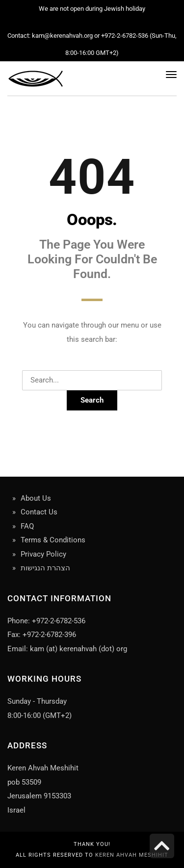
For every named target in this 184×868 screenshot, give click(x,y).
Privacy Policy (43, 554)
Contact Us (39, 512)
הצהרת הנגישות (45, 568)
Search (92, 400)
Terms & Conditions (53, 540)
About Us (36, 498)
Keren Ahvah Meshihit (132, 855)
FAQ (27, 526)
